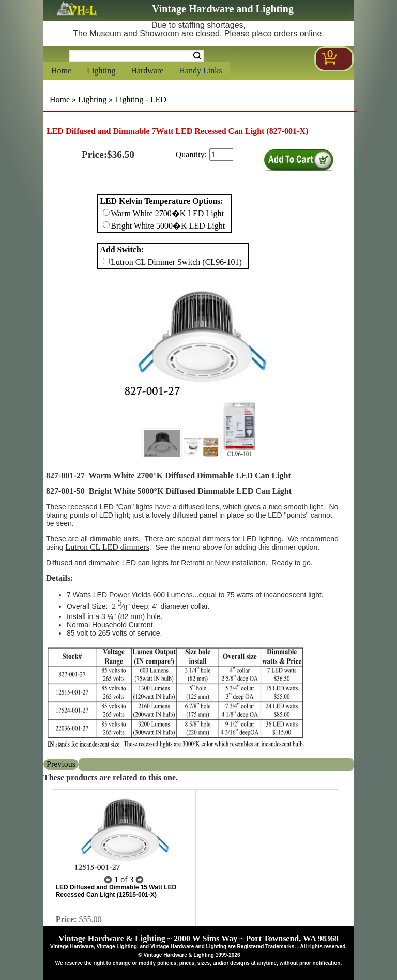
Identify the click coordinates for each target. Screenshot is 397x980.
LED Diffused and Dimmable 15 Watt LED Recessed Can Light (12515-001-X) (116, 891)
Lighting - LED (141, 100)
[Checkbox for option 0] (106, 212)
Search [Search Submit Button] (197, 56)
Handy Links (200, 71)
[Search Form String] (136, 56)
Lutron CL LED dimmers (107, 547)
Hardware (147, 71)
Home (61, 71)
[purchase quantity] (221, 155)
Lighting (101, 71)
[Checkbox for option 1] (106, 261)
